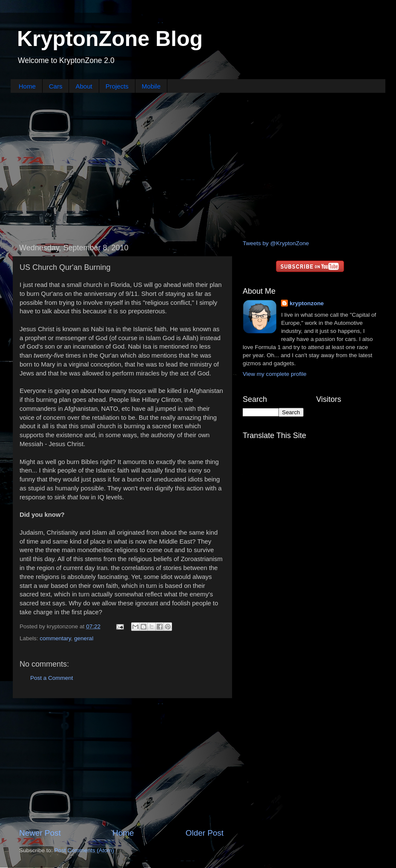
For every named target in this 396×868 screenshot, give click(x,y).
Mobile (151, 86)
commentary (55, 638)
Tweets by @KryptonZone (276, 243)
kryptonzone (307, 303)
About (84, 86)
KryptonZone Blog (110, 39)
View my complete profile (275, 374)
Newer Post (40, 833)
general (84, 638)
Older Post (205, 833)
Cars (56, 86)
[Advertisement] (198, 165)
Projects (117, 86)
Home (27, 86)
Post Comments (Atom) (84, 850)
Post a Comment (52, 678)
